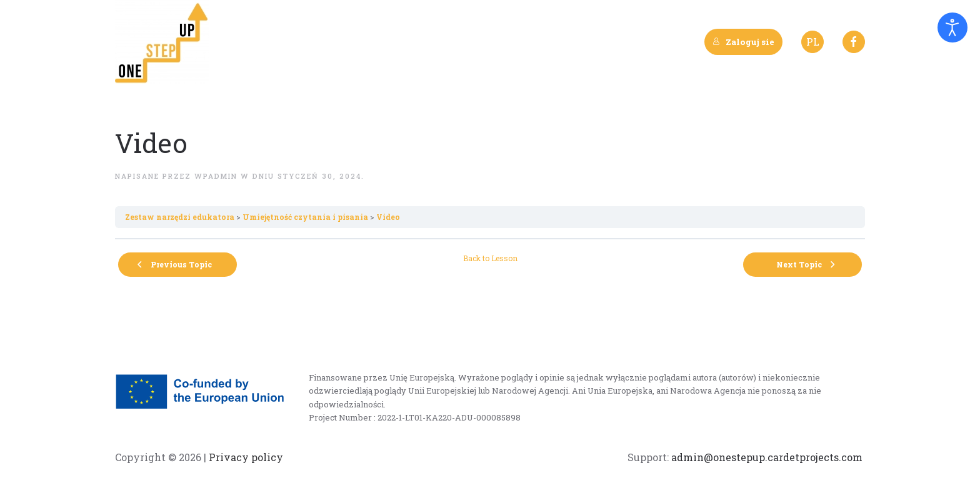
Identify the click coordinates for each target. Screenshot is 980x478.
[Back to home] (162, 42)
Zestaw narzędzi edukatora (180, 217)
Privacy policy (245, 457)
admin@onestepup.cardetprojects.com (767, 457)
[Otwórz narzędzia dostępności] (952, 27)
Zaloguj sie (743, 42)
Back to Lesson (490, 258)
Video (388, 217)
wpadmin (216, 176)
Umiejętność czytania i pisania (305, 217)
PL (813, 42)
